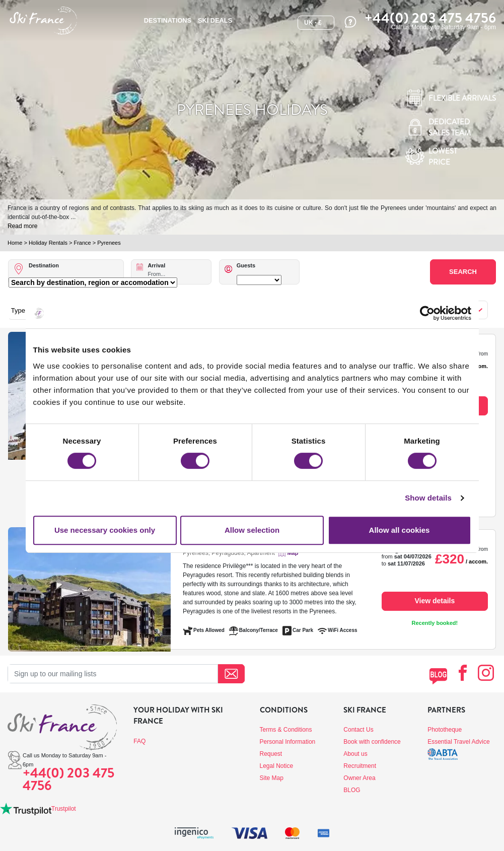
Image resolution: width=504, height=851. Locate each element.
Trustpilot (64, 809)
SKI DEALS (215, 20)
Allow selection (252, 530)
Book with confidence (372, 742)
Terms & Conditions (286, 730)
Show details (428, 498)
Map (293, 553)
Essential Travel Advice (458, 742)
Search (463, 272)
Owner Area (359, 778)
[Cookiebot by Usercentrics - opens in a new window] (427, 313)
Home (15, 243)
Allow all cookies (400, 530)
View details (435, 601)
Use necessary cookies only (105, 530)
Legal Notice (277, 766)
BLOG (352, 790)
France (82, 243)
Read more (22, 226)
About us (355, 754)
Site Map (272, 778)
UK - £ (313, 23)
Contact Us (358, 730)
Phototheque (445, 730)
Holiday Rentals (48, 243)
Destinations (168, 20)
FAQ (139, 741)
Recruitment (360, 766)
